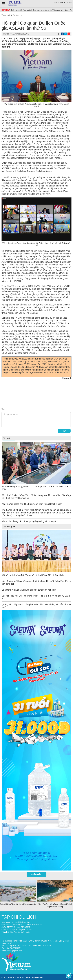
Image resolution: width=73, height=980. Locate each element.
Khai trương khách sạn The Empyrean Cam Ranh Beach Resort (32, 504)
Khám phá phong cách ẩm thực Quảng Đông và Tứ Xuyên (29, 521)
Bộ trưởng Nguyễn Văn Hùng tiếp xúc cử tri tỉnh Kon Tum (29, 590)
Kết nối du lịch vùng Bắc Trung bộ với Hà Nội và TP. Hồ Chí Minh (33, 575)
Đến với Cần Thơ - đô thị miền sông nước (18, 904)
